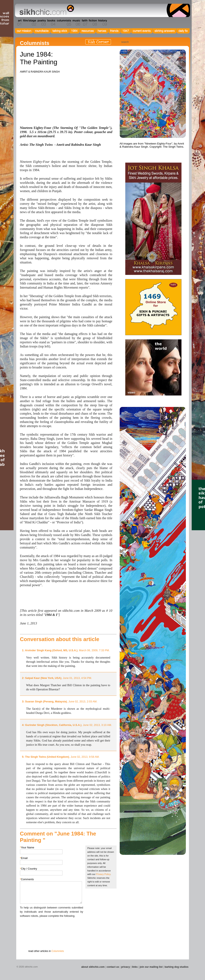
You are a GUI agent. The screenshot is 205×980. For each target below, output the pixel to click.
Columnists (58, 951)
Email (24, 858)
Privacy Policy (103, 874)
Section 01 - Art (18, 23)
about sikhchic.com (93, 967)
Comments (27, 879)
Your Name (27, 847)
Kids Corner (98, 42)
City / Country (29, 869)
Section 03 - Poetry (41, 23)
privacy (125, 967)
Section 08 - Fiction (93, 23)
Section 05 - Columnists (64, 23)
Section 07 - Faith (84, 23)
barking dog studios (177, 967)
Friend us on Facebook (169, 42)
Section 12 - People (134, 23)
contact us (113, 967)
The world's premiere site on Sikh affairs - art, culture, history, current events (46, 10)
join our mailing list (151, 967)
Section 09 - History (102, 23)
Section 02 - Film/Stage (29, 23)
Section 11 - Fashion (123, 23)
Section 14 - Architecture (158, 23)
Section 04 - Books (51, 23)
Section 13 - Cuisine (144, 23)
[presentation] (52, 926)
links (135, 967)
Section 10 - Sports (112, 23)
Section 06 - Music (76, 23)
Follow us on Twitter (175, 42)
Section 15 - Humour (172, 23)
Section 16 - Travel (182, 23)
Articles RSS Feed (181, 42)
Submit (26, 940)
